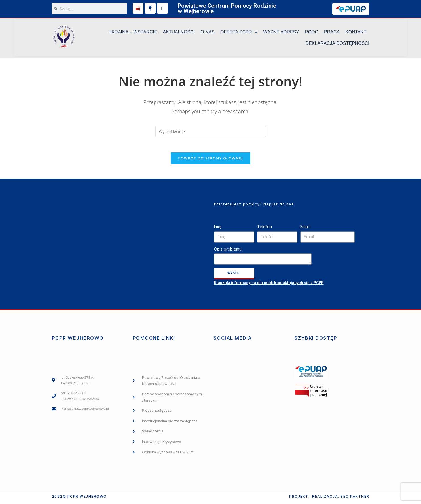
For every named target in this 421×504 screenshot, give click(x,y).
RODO (312, 33)
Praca (332, 33)
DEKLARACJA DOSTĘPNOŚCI (338, 44)
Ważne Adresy (281, 33)
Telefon (265, 230)
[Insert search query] (211, 133)
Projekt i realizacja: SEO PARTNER (329, 499)
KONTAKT (356, 33)
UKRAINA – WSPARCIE (133, 33)
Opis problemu (228, 252)
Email (305, 230)
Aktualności (179, 33)
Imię (218, 230)
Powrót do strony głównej (210, 161)
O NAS (208, 33)
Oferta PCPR (239, 33)
